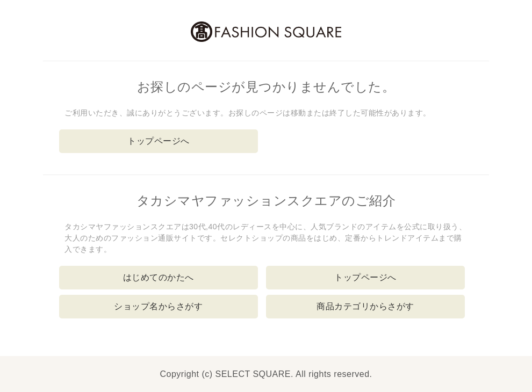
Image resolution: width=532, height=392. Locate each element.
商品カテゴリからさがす (365, 306)
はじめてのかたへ (159, 277)
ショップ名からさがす (158, 306)
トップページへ (159, 141)
